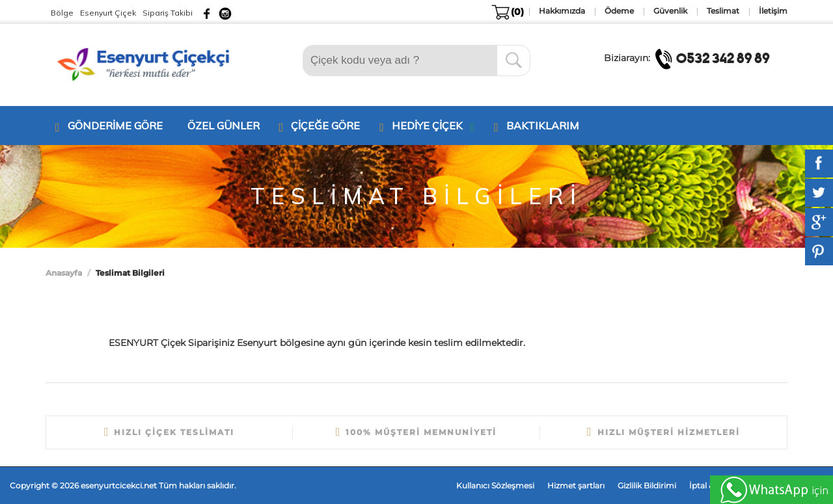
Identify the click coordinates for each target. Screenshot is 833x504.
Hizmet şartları (576, 485)
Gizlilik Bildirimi (647, 485)
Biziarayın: (691, 58)
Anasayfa (64, 273)
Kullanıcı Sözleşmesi (495, 485)
